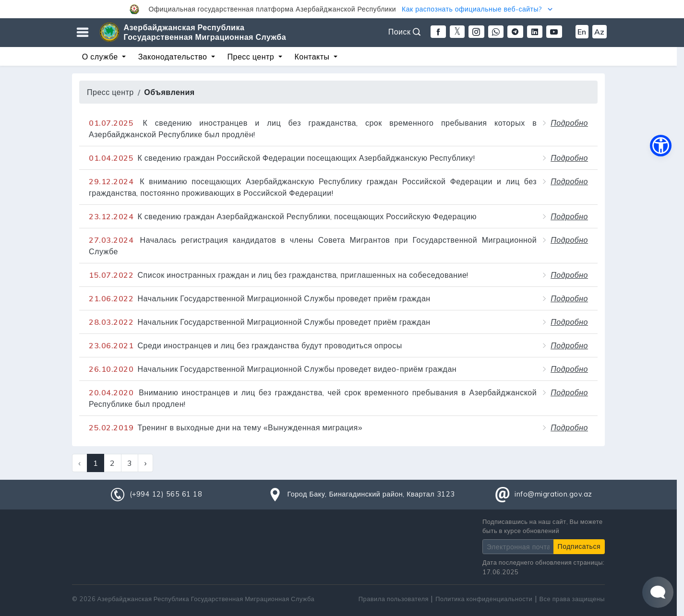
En (582, 32)
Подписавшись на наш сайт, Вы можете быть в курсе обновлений (543, 526)
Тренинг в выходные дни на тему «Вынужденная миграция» (226, 427)
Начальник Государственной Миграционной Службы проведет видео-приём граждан (273, 369)
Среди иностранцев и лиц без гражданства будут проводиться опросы (246, 345)
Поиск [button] (405, 32)
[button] (342, 9)
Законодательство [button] (174, 57)
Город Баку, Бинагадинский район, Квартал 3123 (371, 494)
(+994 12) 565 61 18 (166, 494)
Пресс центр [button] (252, 57)
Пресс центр (110, 92)
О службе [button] (101, 57)
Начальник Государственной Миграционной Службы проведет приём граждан (260, 298)
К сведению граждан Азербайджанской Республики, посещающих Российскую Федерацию (283, 216)
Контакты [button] (313, 57)
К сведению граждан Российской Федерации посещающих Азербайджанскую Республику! (282, 158)
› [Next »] (145, 463)
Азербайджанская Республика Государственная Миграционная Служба (205, 32)
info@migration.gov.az (553, 494)
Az (600, 32)
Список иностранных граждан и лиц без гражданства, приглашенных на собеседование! (279, 275)
